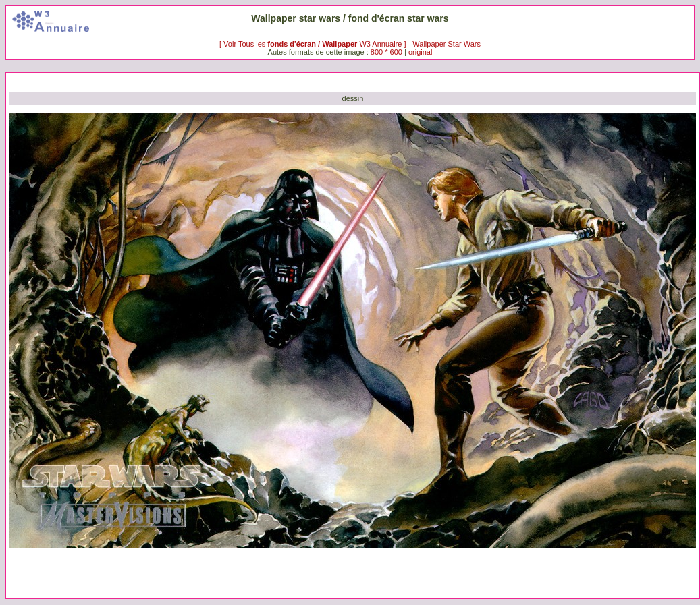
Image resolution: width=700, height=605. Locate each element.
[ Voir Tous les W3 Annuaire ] (314, 44)
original (420, 52)
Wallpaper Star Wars (447, 44)
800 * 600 (386, 52)
